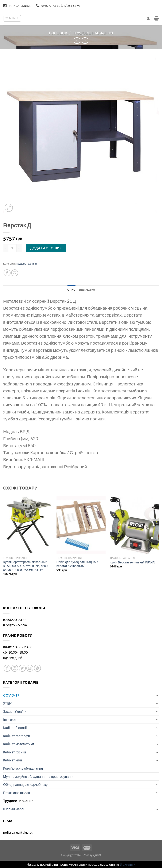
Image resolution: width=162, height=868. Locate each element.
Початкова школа (17, 793)
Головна (58, 33)
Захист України (15, 711)
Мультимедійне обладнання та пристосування (39, 776)
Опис (71, 290)
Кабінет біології (15, 728)
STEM (8, 703)
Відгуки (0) (87, 290)
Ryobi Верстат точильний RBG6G (132, 562)
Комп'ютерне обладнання (23, 768)
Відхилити (128, 864)
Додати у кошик (46, 248)
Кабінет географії (17, 736)
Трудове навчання (93, 33)
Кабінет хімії (13, 760)
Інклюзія (10, 720)
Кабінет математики (19, 744)
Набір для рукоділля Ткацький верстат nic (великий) (77, 564)
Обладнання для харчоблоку (25, 784)
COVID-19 (11, 695)
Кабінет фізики (14, 752)
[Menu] (12, 18)
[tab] (71, 290)
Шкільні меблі (14, 809)
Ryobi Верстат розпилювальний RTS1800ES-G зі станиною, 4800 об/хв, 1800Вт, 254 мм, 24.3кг (25, 566)
